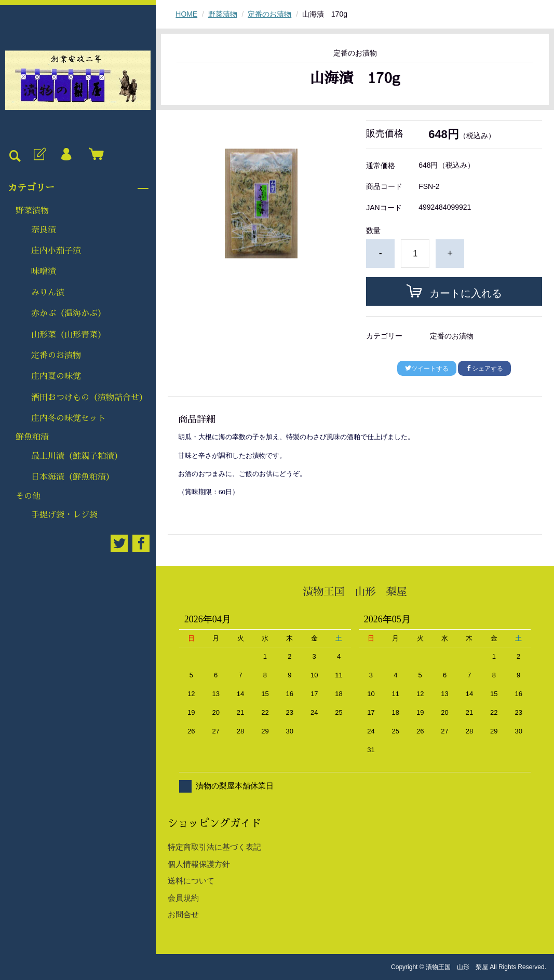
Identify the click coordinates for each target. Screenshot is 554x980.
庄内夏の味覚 (56, 376)
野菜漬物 (32, 211)
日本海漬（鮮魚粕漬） (73, 477)
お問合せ (183, 914)
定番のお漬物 (56, 356)
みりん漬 (48, 293)
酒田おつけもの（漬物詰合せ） (89, 398)
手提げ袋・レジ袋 (64, 515)
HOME (186, 14)
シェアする (484, 369)
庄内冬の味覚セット (69, 418)
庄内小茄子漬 (56, 251)
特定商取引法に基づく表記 (214, 847)
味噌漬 (44, 271)
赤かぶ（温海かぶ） (69, 314)
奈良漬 (44, 230)
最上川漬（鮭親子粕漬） (77, 456)
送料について (191, 881)
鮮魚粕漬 (32, 437)
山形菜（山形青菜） (69, 335)
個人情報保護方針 (199, 864)
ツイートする (427, 369)
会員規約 (183, 898)
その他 (28, 496)
